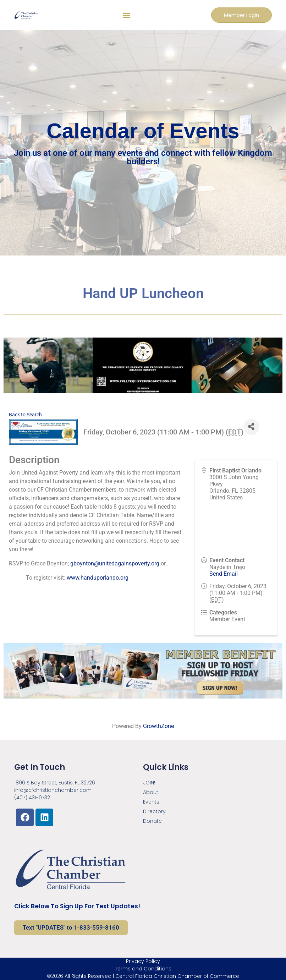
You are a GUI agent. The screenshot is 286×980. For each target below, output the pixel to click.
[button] (126, 15)
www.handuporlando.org (98, 578)
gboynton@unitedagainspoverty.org (115, 563)
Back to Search (25, 415)
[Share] (251, 427)
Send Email (224, 574)
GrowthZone (158, 726)
